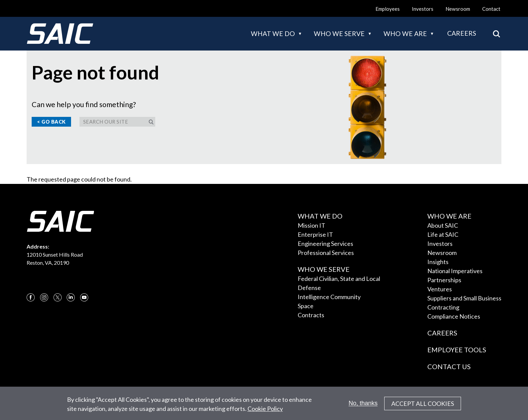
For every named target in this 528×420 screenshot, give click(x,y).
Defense (309, 288)
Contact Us (449, 366)
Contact (491, 9)
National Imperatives (455, 271)
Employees (388, 9)
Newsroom (458, 9)
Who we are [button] (405, 34)
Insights (438, 262)
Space (306, 306)
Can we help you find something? (84, 104)
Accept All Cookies (423, 404)
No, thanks (363, 404)
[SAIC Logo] (60, 34)
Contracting (443, 307)
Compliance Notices (454, 316)
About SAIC (443, 225)
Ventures (440, 289)
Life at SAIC (443, 234)
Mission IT (311, 225)
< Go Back (51, 122)
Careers (462, 33)
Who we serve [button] (339, 34)
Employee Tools (457, 350)
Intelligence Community (329, 297)
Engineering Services (325, 244)
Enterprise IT (315, 234)
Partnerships (444, 280)
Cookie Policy (265, 409)
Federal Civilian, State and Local (339, 279)
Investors (423, 9)
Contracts (311, 315)
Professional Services (326, 253)
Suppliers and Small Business (464, 298)
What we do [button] (273, 34)
